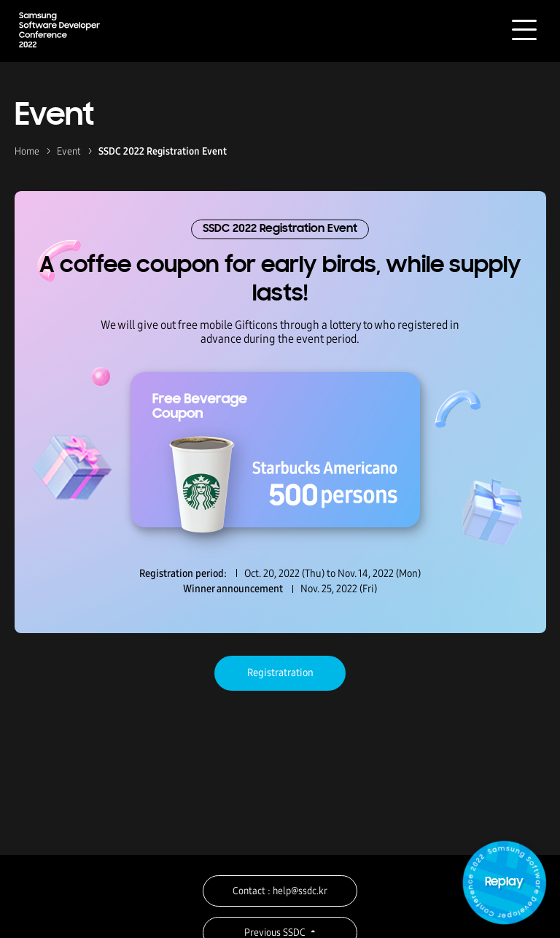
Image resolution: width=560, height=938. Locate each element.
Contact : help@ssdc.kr (280, 891)
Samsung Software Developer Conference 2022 (59, 30)
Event (69, 151)
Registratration (280, 673)
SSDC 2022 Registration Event (163, 151)
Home (27, 151)
